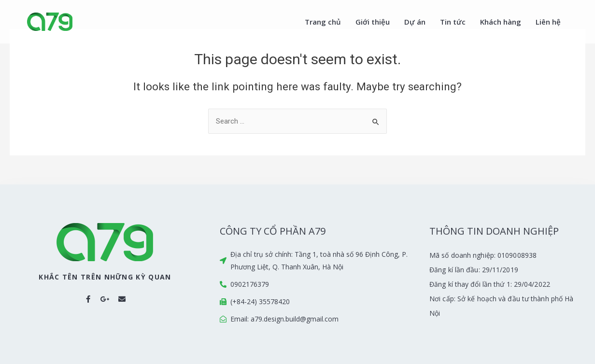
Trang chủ (323, 22)
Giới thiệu (373, 22)
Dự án (415, 22)
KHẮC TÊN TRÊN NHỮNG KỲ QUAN (105, 277)
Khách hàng (501, 22)
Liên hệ (548, 22)
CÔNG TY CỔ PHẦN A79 (273, 231)
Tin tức (453, 22)
